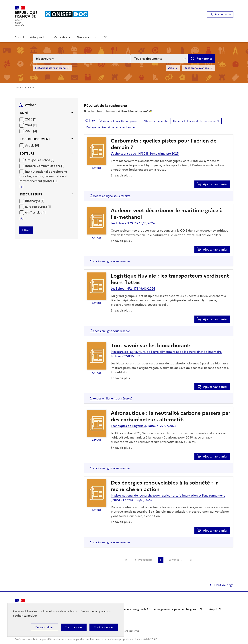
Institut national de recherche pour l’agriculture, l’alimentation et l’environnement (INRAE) (44, 176)
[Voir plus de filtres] (21, 187)
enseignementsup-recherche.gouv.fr (176, 609)
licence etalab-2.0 (144, 639)
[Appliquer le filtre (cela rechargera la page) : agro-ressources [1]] (38, 206)
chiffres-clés (34, 212)
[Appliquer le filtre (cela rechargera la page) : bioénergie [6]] (35, 201)
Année (25, 113)
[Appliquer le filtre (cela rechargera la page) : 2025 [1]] (31, 119)
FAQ (105, 37)
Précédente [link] (145, 560)
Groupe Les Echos (38, 160)
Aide (171, 68)
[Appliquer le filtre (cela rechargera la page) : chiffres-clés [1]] (35, 212)
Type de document (35, 139)
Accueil (19, 37)
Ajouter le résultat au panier (121, 121)
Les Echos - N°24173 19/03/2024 (133, 289)
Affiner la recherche (156, 121)
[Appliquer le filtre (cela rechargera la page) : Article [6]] (32, 145)
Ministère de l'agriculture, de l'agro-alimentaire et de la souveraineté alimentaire (166, 352)
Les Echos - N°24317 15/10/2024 (133, 223)
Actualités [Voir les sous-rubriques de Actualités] (60, 37)
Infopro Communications (43, 166)
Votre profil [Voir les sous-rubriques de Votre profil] (37, 37)
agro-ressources (36, 207)
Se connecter (223, 15)
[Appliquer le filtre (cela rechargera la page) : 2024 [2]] (31, 125)
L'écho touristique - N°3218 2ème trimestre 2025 (145, 153)
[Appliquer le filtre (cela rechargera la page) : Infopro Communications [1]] (45, 166)
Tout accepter (104, 627)
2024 (29, 125)
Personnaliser (44, 627)
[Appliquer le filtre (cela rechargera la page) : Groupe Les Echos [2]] (40, 160)
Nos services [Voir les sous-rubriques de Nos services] (85, 37)
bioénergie (33, 201)
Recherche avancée (197, 68)
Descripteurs (31, 194)
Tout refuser (74, 627)
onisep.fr (212, 609)
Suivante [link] (174, 560)
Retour (32, 88)
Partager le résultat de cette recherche (111, 127)
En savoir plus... (121, 175)
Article (30, 145)
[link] (126, 560)
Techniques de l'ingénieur (128, 426)
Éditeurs (27, 153)
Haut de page (223, 585)
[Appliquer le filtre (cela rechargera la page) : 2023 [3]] (31, 131)
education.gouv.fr (135, 609)
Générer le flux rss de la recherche (194, 121)
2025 (29, 119)
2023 (29, 131)
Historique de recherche (50, 68)
